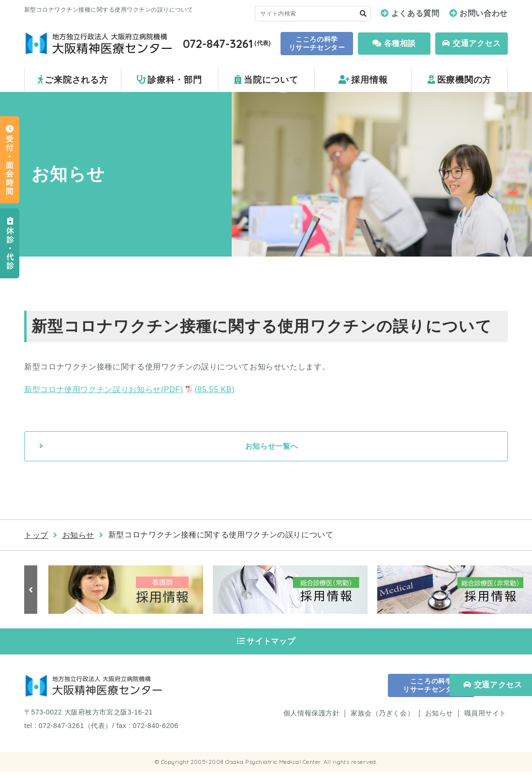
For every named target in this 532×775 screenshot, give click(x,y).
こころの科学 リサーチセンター (317, 43)
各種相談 (394, 43)
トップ (36, 536)
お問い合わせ (484, 13)
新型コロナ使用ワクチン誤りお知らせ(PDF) (129, 389)
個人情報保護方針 (311, 717)
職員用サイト (485, 717)
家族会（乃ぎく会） (382, 717)
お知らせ (79, 536)
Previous (31, 590)
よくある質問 (415, 13)
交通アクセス (471, 43)
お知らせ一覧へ (271, 447)
